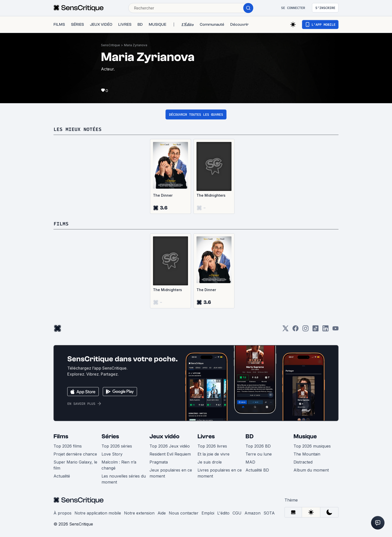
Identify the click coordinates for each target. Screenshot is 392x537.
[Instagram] (305, 330)
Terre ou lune (259, 454)
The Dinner (163, 195)
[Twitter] (285, 330)
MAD (250, 462)
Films (61, 436)
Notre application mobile (98, 513)
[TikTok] (315, 330)
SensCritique (110, 45)
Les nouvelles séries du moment (124, 479)
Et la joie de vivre (213, 454)
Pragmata (159, 462)
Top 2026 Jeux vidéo (170, 446)
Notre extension (139, 513)
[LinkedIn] (325, 330)
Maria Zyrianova (136, 45)
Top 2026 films (68, 446)
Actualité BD (257, 470)
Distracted (303, 462)
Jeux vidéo (164, 436)
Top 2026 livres (212, 446)
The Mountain (307, 454)
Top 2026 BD (258, 446)
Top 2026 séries (117, 446)
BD (249, 436)
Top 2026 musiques (312, 446)
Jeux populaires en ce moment (171, 473)
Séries (110, 436)
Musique (305, 436)
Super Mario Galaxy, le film (75, 465)
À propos (62, 513)
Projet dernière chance (75, 454)
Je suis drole (210, 462)
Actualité (62, 476)
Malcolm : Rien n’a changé (119, 465)
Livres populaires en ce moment (220, 473)
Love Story (112, 454)
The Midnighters (211, 195)
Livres (206, 436)
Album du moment (311, 470)
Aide (162, 513)
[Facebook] (295, 330)
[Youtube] (335, 330)
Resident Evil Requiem (170, 454)
